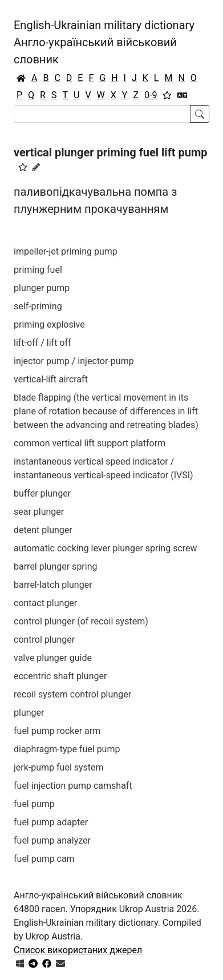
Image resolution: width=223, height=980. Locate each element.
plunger (29, 713)
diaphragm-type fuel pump (67, 749)
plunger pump (42, 288)
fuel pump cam (44, 859)
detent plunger (43, 530)
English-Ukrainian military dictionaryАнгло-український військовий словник (104, 42)
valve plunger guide (53, 658)
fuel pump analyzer (52, 840)
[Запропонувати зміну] (36, 167)
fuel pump (34, 804)
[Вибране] (167, 95)
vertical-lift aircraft (51, 379)
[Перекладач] (183, 95)
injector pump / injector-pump (74, 361)
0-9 (151, 95)
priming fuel (38, 270)
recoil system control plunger (72, 694)
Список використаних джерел (78, 950)
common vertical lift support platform (90, 443)
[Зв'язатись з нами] (60, 964)
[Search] (102, 114)
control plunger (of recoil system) (81, 621)
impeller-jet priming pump (66, 251)
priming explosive (49, 324)
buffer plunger (42, 493)
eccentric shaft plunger (60, 676)
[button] (23, 167)
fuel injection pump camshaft (73, 786)
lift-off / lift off (42, 343)
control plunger (44, 640)
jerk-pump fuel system (59, 767)
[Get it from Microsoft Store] (20, 964)
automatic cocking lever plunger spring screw (106, 548)
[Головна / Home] (21, 78)
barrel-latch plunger (53, 585)
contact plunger (45, 603)
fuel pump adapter (51, 822)
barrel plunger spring (56, 566)
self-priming (38, 306)
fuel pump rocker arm (57, 731)
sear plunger (39, 512)
